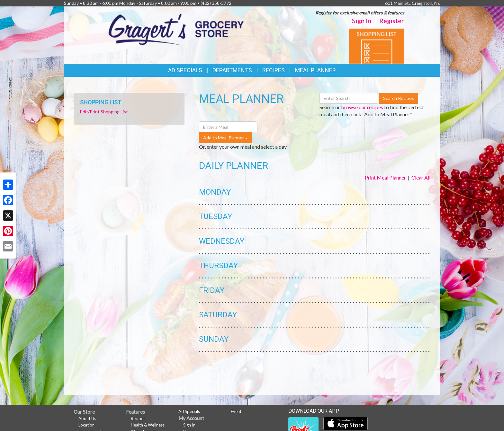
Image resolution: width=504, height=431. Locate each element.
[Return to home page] (176, 29)
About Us (87, 418)
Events (237, 411)
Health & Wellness (148, 425)
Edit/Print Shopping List (104, 112)
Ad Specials (185, 70)
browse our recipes (362, 107)
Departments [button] (232, 70)
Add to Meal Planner (225, 138)
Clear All (421, 177)
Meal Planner (315, 70)
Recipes (274, 70)
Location (86, 425)
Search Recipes (399, 98)
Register (392, 21)
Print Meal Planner (385, 177)
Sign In (362, 21)
